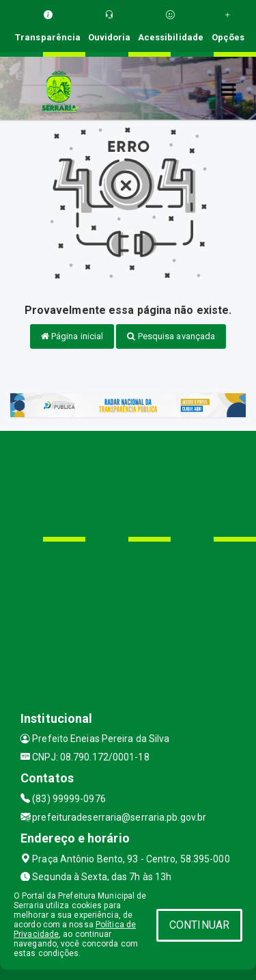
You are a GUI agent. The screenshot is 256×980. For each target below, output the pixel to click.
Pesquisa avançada (171, 336)
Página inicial (72, 336)
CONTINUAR (199, 925)
